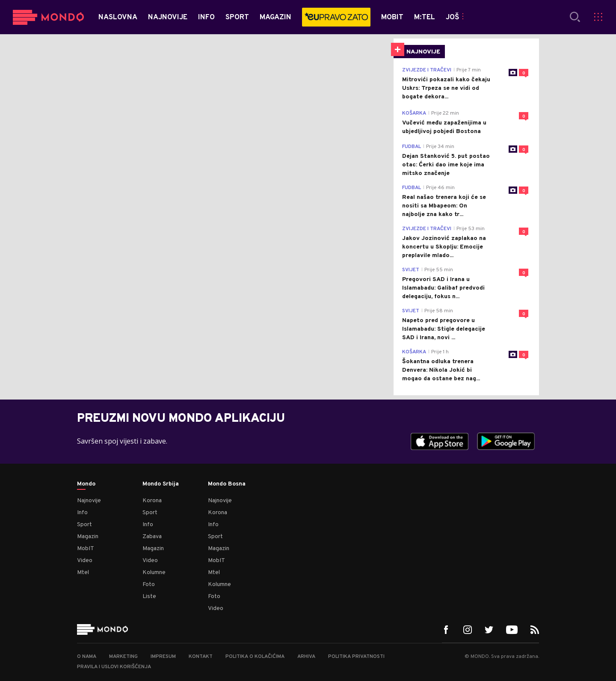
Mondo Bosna (227, 484)
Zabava (152, 537)
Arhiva (306, 657)
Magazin (88, 537)
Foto (149, 585)
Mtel (83, 573)
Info (82, 513)
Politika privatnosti (356, 657)
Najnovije (89, 501)
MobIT (86, 549)
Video (85, 561)
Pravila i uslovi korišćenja (114, 667)
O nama (87, 657)
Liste (149, 597)
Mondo (86, 484)
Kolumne (154, 573)
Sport (84, 525)
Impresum (163, 657)
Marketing (123, 657)
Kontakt (201, 657)
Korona (152, 501)
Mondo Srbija (161, 484)
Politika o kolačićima (255, 657)
